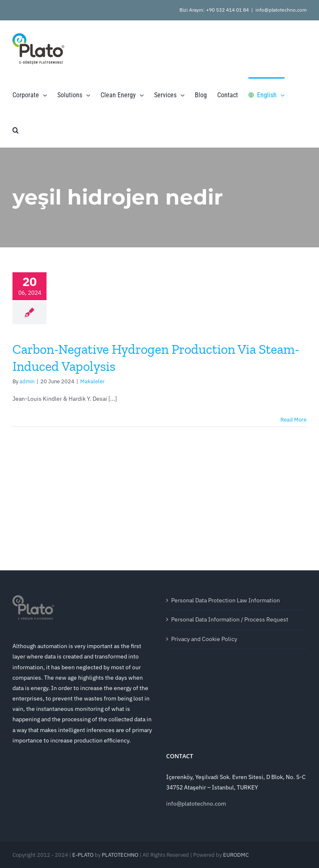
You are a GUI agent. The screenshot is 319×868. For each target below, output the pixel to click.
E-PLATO (83, 855)
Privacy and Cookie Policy (204, 639)
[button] (16, 130)
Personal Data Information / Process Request (230, 619)
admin (27, 381)
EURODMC (236, 855)
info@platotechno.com (281, 10)
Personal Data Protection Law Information (226, 600)
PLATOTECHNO (120, 855)
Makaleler (92, 381)
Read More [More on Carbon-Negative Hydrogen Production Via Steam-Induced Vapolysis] (293, 420)
